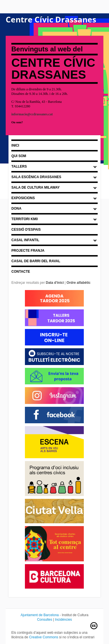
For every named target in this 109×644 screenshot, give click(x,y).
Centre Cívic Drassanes (51, 19)
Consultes (45, 620)
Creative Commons (44, 637)
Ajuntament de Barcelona (40, 615)
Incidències (63, 620)
